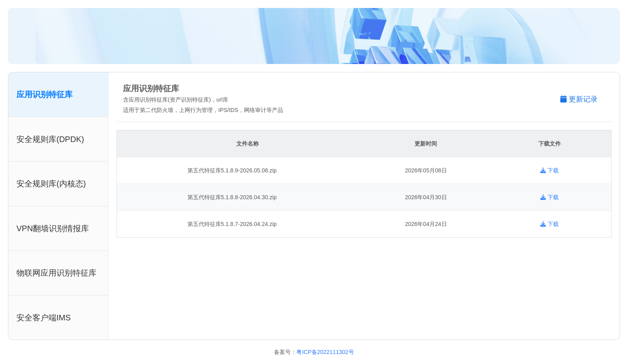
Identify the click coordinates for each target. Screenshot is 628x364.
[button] (583, 100)
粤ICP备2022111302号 (325, 352)
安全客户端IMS (44, 318)
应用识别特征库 (44, 94)
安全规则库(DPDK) (50, 139)
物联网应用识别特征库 (56, 273)
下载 (549, 170)
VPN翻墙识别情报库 (53, 228)
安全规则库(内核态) (51, 184)
